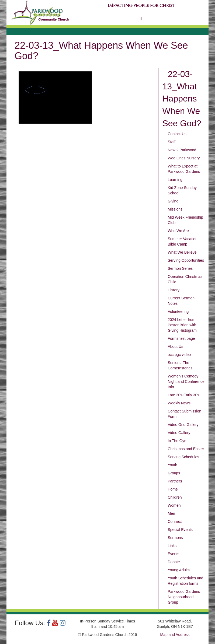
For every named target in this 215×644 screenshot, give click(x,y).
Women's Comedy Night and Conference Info (186, 381)
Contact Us (177, 134)
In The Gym (178, 441)
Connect (175, 521)
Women (174, 505)
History (174, 290)
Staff (172, 142)
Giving (173, 201)
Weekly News (179, 403)
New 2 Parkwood (182, 150)
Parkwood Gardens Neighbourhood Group (184, 597)
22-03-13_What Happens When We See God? (182, 99)
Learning (175, 180)
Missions (175, 209)
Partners (175, 481)
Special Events (180, 530)
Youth (173, 465)
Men (171, 513)
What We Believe (182, 252)
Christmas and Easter (186, 449)
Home (173, 489)
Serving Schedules (184, 457)
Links (172, 546)
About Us (176, 346)
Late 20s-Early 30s (184, 395)
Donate (174, 562)
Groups (174, 473)
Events (174, 554)
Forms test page (181, 338)
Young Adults (179, 570)
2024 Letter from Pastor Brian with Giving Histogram (182, 325)
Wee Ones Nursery (184, 158)
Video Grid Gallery (183, 425)
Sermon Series (180, 268)
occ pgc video (179, 355)
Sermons (175, 538)
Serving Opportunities (186, 260)
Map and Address (175, 635)
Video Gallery (179, 433)
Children (175, 497)
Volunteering (178, 311)
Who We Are (178, 231)
